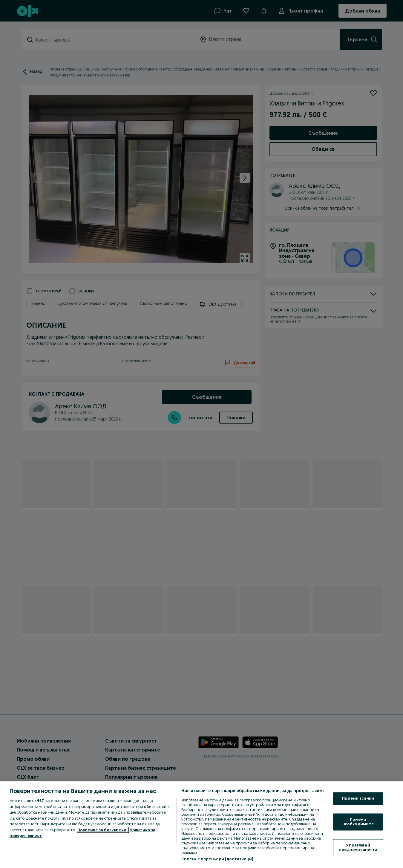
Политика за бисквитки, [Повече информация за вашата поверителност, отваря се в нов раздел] (103, 830)
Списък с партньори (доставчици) (217, 859)
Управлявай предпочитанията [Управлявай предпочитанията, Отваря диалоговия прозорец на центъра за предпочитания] (358, 847)
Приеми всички (358, 798)
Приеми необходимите (358, 822)
